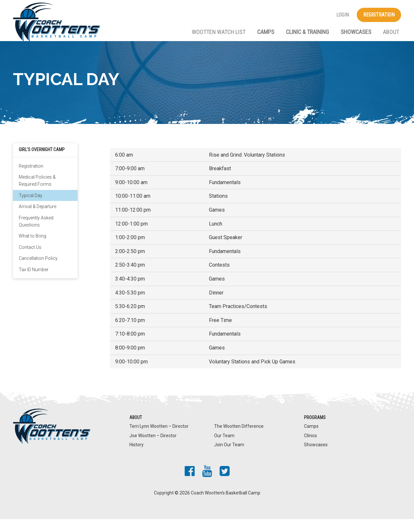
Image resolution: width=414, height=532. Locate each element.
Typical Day (31, 208)
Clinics (310, 448)
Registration (379, 15)
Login (343, 15)
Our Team (224, 448)
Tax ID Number (34, 282)
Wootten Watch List (219, 32)
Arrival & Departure (38, 219)
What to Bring (33, 249)
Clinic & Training (307, 32)
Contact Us (30, 260)
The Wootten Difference (239, 439)
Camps (266, 32)
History (136, 458)
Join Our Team (229, 458)
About (391, 32)
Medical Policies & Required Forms (37, 194)
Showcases (356, 32)
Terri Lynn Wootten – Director (159, 439)
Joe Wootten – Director (153, 448)
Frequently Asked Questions (36, 234)
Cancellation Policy (38, 271)
